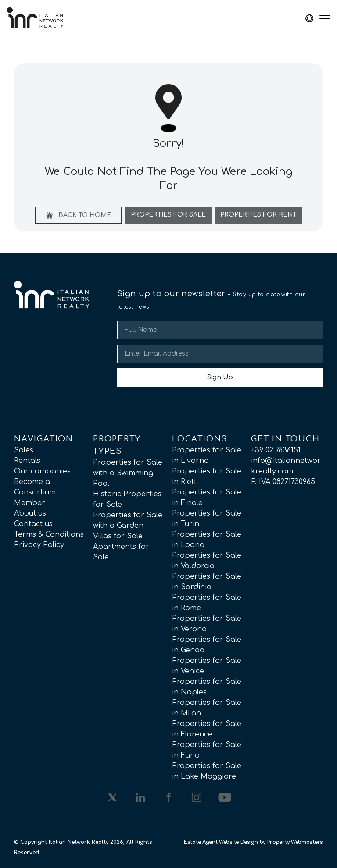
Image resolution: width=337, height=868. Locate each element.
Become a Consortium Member (35, 492)
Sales (24, 450)
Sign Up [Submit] (220, 377)
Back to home (79, 215)
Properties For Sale (168, 215)
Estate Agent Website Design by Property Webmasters (253, 842)
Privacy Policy (39, 545)
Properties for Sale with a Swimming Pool (128, 473)
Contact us (33, 524)
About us (30, 513)
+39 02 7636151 (276, 450)
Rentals (27, 461)
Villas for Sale (118, 536)
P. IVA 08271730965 (283, 482)
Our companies (42, 471)
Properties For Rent (258, 215)
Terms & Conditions (49, 534)
